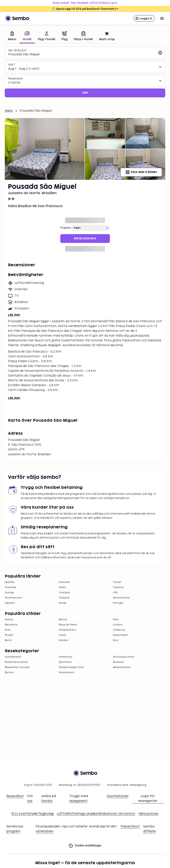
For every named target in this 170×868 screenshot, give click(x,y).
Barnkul (9, 673)
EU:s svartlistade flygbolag (33, 814)
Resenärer (16, 79)
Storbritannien (14, 598)
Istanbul (64, 640)
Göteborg (119, 630)
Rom (8, 630)
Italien (62, 587)
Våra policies (149, 814)
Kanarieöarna (121, 598)
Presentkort (130, 827)
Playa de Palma (68, 625)
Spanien (10, 582)
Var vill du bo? (17, 50)
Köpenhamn (120, 635)
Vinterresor (66, 657)
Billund (63, 620)
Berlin (8, 640)
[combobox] (82, 55)
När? (11, 65)
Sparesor (118, 662)
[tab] (12, 36)
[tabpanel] (85, 72)
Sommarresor (13, 657)
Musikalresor (67, 673)
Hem (9, 111)
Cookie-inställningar (85, 846)
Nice (116, 640)
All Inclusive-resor (124, 657)
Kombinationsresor (16, 662)
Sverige (9, 593)
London (118, 625)
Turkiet (117, 582)
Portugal (118, 603)
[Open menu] (162, 18)
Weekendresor (122, 667)
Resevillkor (15, 796)
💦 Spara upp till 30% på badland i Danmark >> (85, 9)
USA (115, 593)
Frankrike (10, 587)
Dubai (62, 635)
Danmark (64, 582)
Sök (85, 93)
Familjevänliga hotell (71, 667)
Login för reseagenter (148, 799)
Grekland (64, 593)
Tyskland (118, 587)
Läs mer (14, 315)
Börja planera (85, 238)
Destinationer (118, 796)
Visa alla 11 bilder (141, 172)
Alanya (9, 620)
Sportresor (65, 662)
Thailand (64, 598)
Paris (116, 620)
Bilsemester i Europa (17, 667)
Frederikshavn (67, 630)
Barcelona (11, 625)
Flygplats (66, 228)
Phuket (9, 635)
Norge (63, 603)
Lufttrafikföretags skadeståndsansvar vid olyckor (96, 814)
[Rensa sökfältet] (160, 53)
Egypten (10, 603)
